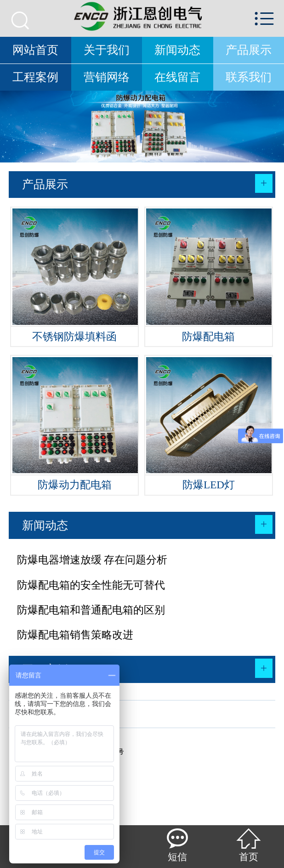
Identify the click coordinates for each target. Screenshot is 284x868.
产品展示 (249, 50)
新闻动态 (177, 50)
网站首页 (35, 50)
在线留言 (177, 77)
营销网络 (107, 77)
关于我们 (107, 50)
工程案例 (35, 77)
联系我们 (249, 77)
